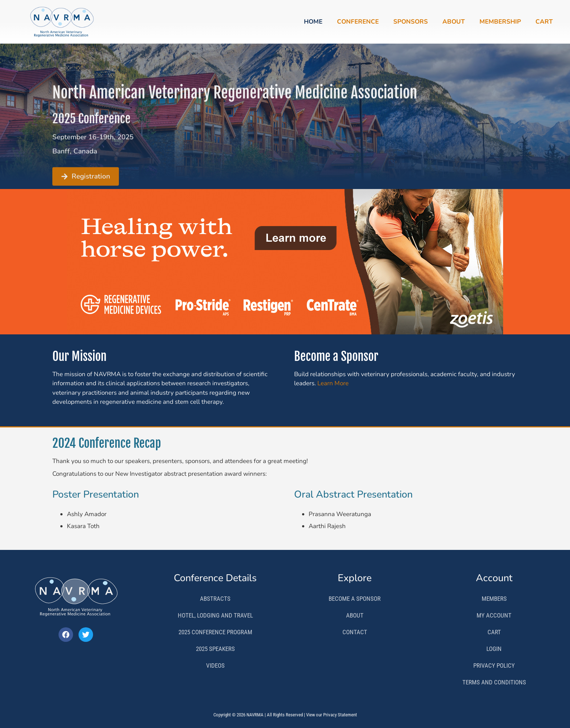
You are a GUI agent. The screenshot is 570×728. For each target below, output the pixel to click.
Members (494, 599)
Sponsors (411, 22)
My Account (494, 615)
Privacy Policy (494, 665)
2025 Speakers (215, 649)
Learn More (333, 383)
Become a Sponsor (355, 599)
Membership (500, 22)
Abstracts (215, 599)
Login (494, 649)
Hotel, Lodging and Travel (215, 615)
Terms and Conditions (494, 682)
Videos (215, 665)
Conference (358, 22)
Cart (544, 22)
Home (313, 22)
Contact (355, 632)
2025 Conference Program (215, 632)
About (454, 22)
